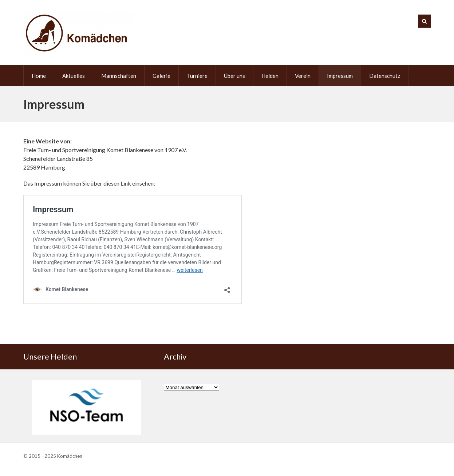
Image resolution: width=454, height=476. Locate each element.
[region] (86, 408)
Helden (270, 76)
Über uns (234, 76)
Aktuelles (74, 76)
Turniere (197, 76)
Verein (303, 76)
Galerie (161, 76)
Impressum (340, 76)
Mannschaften (119, 76)
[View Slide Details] (86, 408)
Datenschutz (385, 76)
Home (39, 76)
